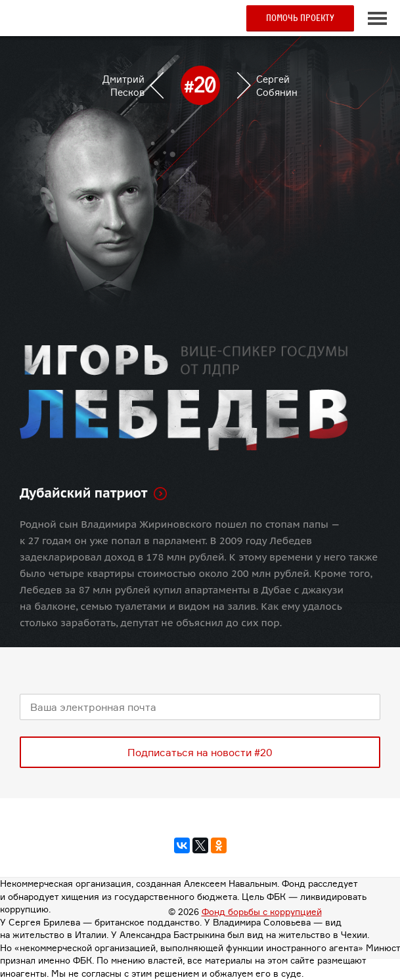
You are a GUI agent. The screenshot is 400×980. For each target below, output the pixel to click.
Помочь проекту (300, 18)
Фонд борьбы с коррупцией (262, 912)
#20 (26, 18)
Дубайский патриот (83, 493)
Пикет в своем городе (75, 23)
